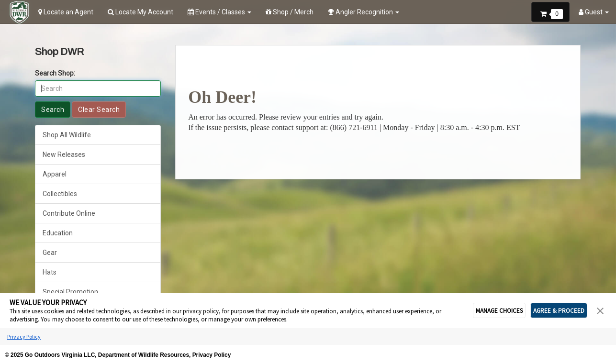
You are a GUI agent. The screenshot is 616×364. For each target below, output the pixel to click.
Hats (50, 272)
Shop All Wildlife (67, 135)
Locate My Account (140, 12)
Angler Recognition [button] (364, 12)
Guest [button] (594, 12)
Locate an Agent (66, 12)
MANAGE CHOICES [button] (499, 301)
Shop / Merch (290, 12)
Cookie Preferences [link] (308, 354)
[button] (550, 11)
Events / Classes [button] (219, 12)
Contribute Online (69, 213)
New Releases (64, 154)
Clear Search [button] (99, 110)
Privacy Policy (24, 327)
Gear (50, 253)
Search (53, 110)
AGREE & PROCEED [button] (559, 301)
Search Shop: (55, 73)
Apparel (55, 174)
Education (58, 233)
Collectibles (60, 194)
